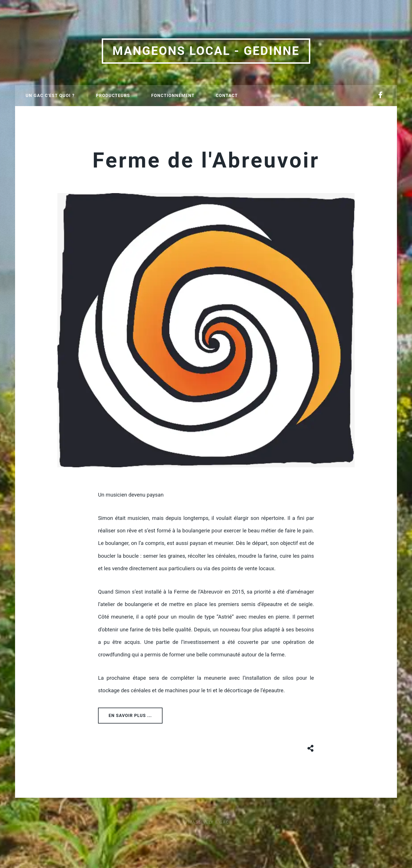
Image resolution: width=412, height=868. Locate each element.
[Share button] (311, 747)
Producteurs (113, 96)
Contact (227, 96)
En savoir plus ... (130, 716)
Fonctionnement (173, 96)
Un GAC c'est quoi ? (50, 96)
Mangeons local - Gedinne (206, 51)
